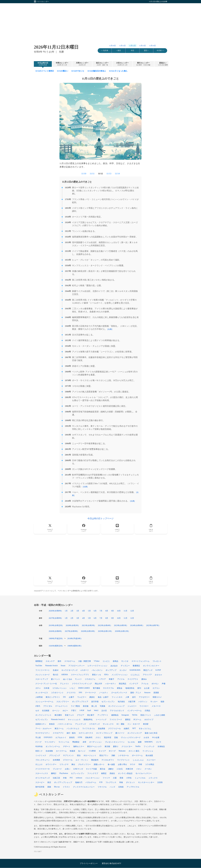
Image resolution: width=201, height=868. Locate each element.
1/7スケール (68, 760)
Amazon (147, 692)
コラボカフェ (90, 679)
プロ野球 (92, 751)
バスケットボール (65, 724)
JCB (101, 782)
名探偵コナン (41, 724)
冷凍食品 (161, 746)
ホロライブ (149, 720)
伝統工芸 (56, 778)
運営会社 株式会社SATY (112, 863)
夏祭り (116, 746)
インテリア (134, 684)
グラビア (81, 715)
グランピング (55, 755)
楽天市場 (95, 702)
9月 (112, 611)
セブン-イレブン (78, 773)
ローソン (56, 711)
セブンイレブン (42, 720)
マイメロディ (50, 742)
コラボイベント (57, 693)
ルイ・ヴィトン (82, 760)
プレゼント (157, 661)
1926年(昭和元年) (56, 646)
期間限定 (39, 661)
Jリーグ (38, 742)
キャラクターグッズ (69, 670)
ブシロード (57, 769)
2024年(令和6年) (137, 625)
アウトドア (147, 675)
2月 (72, 611)
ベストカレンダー (43, 2)
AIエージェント (90, 755)
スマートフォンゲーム (140, 661)
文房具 (160, 782)
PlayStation (64, 773)
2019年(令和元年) (56, 625)
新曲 (49, 787)
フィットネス (117, 697)
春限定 (104, 773)
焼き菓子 (91, 715)
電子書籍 (96, 688)
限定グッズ (148, 670)
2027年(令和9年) (55, 618)
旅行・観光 (71, 733)
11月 (125, 611)
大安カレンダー (122, 64)
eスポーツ (85, 670)
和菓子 (112, 679)
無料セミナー (79, 746)
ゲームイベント (62, 706)
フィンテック (149, 746)
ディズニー (125, 666)
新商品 (115, 661)
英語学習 (108, 737)
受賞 (121, 778)
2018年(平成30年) (74, 638)
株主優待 (58, 715)
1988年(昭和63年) (74, 646)
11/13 (109, 174)
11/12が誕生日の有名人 (97, 71)
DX (64, 697)
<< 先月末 (105, 51)
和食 (121, 782)
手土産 (38, 737)
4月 (84, 611)
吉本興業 (56, 760)
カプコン (156, 688)
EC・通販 (120, 724)
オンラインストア (135, 733)
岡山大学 (98, 684)
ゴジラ (159, 742)
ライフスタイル (89, 728)
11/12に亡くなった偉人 (118, 71)
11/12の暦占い (63, 71)
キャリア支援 (91, 769)
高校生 (112, 773)
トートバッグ (101, 720)
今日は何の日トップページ (100, 519)
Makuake (122, 751)
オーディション (96, 742)
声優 (164, 684)
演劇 (113, 755)
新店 (49, 782)
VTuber (97, 661)
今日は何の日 (43, 64)
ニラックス (153, 778)
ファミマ (106, 778)
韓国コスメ (157, 697)
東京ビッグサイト (53, 697)
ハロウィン (143, 702)
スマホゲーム (70, 661)
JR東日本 (129, 769)
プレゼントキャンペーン (115, 742)
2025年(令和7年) (153, 625)
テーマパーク (91, 693)
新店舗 (86, 706)
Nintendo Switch (51, 666)
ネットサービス (42, 693)
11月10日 (112, 46)
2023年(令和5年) (120, 625)
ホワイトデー (51, 764)
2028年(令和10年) (88, 631)
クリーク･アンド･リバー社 (46, 684)
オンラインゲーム (53, 746)
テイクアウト (133, 679)
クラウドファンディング (82, 684)
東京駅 (146, 724)
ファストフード (116, 720)
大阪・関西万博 (84, 661)
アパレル (145, 684)
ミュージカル (140, 778)
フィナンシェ (148, 751)
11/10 (84, 174)
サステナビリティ (43, 733)
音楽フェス (69, 715)
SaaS (89, 710)
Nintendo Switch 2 (58, 719)
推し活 (94, 706)
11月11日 (122, 46)
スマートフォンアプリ (80, 675)
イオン (139, 769)
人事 (127, 697)
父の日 (104, 711)
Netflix (138, 746)
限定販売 (95, 760)
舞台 (73, 764)
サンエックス (108, 724)
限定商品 (123, 684)
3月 (78, 611)
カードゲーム (61, 751)
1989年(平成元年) (56, 638)
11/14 (117, 174)
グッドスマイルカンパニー (84, 787)
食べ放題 (111, 764)
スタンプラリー (63, 702)
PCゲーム (137, 720)
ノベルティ (103, 693)
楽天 (134, 697)
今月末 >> (160, 51)
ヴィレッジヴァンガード (131, 737)
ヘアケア (102, 679)
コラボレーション (59, 688)
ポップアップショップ (63, 782)
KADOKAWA (135, 670)
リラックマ (64, 764)
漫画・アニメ (136, 693)
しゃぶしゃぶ (138, 760)
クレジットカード (43, 675)
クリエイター (127, 746)
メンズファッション (120, 675)
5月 (89, 611)
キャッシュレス (74, 720)
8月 (107, 611)
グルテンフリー (84, 764)
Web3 (96, 710)
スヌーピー (40, 782)
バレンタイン (97, 670)
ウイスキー (144, 706)
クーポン (148, 769)
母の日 (56, 675)
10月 (119, 611)
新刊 (139, 688)
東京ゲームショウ (94, 746)
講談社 (92, 697)
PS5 (71, 778)
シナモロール (123, 755)
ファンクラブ (93, 773)
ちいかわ (131, 742)
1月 (66, 611)
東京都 (107, 746)
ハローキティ (110, 684)
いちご (72, 688)
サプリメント (68, 755)
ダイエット (130, 782)
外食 (65, 778)
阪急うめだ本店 (151, 733)
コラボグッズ (94, 724)
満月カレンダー (143, 64)
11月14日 (152, 46)
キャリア (102, 751)
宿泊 (79, 755)
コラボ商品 (150, 764)
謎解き (111, 769)
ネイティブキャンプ (104, 733)
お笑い (68, 769)
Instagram (125, 715)
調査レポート (99, 764)
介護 (115, 778)
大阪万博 (132, 702)
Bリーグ (112, 751)
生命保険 (49, 751)
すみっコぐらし (145, 728)
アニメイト (64, 684)
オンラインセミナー (151, 666)
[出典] (110, 329)
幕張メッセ (97, 675)
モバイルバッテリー (144, 773)
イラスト (66, 787)
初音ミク (39, 751)
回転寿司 (89, 737)
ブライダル (48, 706)
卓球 (84, 742)
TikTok (135, 715)
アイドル (121, 679)
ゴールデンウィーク (119, 693)
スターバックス (42, 773)
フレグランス (111, 782)
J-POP (82, 710)
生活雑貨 (46, 711)
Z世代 (38, 706)
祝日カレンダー (102, 64)
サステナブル (108, 688)
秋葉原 (72, 751)
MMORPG (149, 742)
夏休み (144, 679)
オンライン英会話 (125, 773)
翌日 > (146, 51)
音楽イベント (146, 715)
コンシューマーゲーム (44, 702)
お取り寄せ (122, 764)
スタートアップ (42, 679)
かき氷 (146, 737)
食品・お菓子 (103, 697)
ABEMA (65, 674)
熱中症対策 (40, 787)
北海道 (121, 787)
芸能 (116, 737)
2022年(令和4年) (104, 625)
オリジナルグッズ (43, 778)
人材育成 (39, 697)
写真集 (103, 706)
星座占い (163, 64)
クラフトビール (114, 728)
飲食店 (52, 724)
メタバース (156, 706)
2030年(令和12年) (122, 631)
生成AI (56, 670)
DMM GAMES (84, 688)
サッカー (154, 702)
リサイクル (102, 787)
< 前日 (118, 51)
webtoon (79, 778)
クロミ (98, 737)
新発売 (72, 737)
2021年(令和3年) (88, 625)
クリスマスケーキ (43, 769)
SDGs (106, 674)
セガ (37, 711)
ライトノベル (64, 742)
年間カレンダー (62, 64)
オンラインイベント (43, 715)
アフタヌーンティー (77, 666)
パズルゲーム (91, 782)
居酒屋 (156, 693)
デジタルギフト (108, 760)
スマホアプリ (58, 733)
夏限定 (128, 720)
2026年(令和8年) (55, 611)
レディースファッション (98, 666)
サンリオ (125, 661)
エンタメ (123, 670)
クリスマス (71, 693)
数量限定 (136, 666)
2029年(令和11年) (105, 631)
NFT (134, 728)
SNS (80, 692)
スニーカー (151, 760)
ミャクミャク (41, 755)
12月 (132, 611)
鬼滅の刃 (79, 782)
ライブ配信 (75, 706)
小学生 (129, 778)
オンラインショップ (116, 706)
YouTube (39, 666)
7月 (101, 611)
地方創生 (121, 702)
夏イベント (56, 679)
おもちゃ (158, 675)
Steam (63, 666)
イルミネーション (92, 778)
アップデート (103, 715)
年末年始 (39, 746)
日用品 (147, 711)
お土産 (147, 688)
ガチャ (38, 688)
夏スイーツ (120, 733)
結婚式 (127, 728)
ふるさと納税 (160, 715)
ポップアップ (111, 670)
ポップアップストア (80, 702)
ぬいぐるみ (68, 679)
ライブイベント (123, 760)
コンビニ (106, 661)
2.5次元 (120, 769)
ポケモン (155, 684)
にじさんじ (135, 675)
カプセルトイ (61, 737)
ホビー (65, 711)
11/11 (92, 174)
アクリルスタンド (117, 711)
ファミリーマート (43, 670)
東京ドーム (59, 728)
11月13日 (142, 46)
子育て (74, 711)
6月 (95, 611)
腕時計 (54, 773)
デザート (67, 746)
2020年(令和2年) (72, 625)
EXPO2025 (48, 737)
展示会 (103, 769)
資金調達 (102, 728)
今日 (132, 51)
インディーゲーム (134, 711)
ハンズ (112, 787)
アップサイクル (133, 787)
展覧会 (120, 688)
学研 (140, 764)
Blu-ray (57, 787)
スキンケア (50, 661)
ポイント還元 (134, 751)
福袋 (162, 702)
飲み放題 (149, 755)
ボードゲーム (137, 755)
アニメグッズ (81, 724)
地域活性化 (130, 688)
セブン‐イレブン (108, 702)
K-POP (158, 670)
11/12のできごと (78, 71)
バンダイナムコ (73, 728)
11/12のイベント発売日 (45, 71)
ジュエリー (132, 706)
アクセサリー (144, 697)
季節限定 (76, 742)
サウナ (133, 764)
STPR (80, 737)
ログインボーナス (86, 733)
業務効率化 (88, 720)
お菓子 (72, 697)
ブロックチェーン (43, 760)
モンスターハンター (146, 782)
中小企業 (156, 737)
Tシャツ (78, 679)
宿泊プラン (104, 755)
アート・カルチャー (43, 728)
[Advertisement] (100, 21)
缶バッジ (82, 751)
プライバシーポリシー (89, 863)
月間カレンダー (82, 64)
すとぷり (39, 764)
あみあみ (114, 666)
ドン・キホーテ (134, 724)
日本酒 (47, 688)
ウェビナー (82, 697)
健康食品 (115, 715)
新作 (59, 661)
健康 (140, 742)
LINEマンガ (78, 769)
